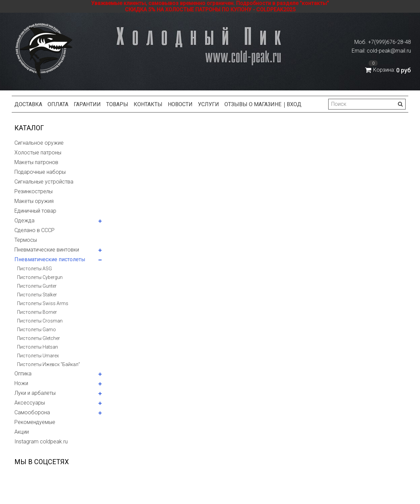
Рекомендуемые (35, 422)
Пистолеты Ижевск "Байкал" (49, 364)
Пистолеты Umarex (38, 356)
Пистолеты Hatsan (38, 347)
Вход (294, 104)
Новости (180, 104)
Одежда (24, 221)
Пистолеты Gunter (37, 286)
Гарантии (87, 104)
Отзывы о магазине (253, 104)
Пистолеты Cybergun (40, 277)
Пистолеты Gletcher (39, 338)
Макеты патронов (36, 162)
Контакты (148, 104)
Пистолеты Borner (37, 312)
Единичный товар (35, 211)
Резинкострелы (33, 191)
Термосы (26, 240)
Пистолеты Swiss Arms (43, 303)
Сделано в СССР (34, 230)
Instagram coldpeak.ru (41, 442)
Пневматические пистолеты (50, 259)
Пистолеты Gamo (37, 330)
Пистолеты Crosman (40, 321)
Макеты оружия (34, 201)
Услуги (208, 104)
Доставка (28, 104)
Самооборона (32, 412)
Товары (117, 104)
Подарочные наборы (40, 172)
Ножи (21, 383)
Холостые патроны (38, 153)
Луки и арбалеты (35, 393)
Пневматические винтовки (47, 250)
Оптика (23, 374)
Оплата (58, 104)
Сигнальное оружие (39, 143)
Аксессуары (30, 403)
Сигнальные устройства (44, 182)
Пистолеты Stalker (37, 295)
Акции (22, 432)
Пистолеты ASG (34, 269)
